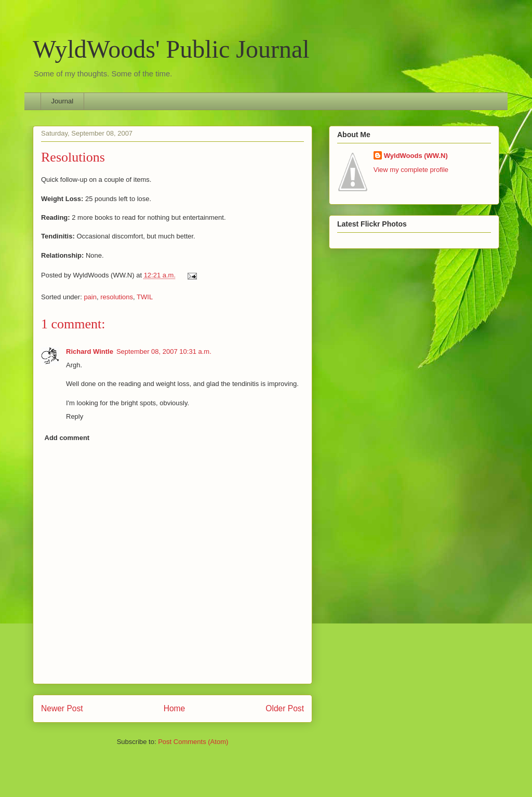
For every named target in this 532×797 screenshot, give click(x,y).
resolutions (117, 297)
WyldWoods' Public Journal (171, 49)
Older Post (285, 708)
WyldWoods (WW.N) (416, 156)
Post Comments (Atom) (193, 742)
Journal (63, 101)
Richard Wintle (90, 351)
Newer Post (62, 708)
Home (175, 708)
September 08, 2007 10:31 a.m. (164, 351)
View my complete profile (411, 170)
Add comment (67, 438)
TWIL (145, 297)
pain (90, 297)
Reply (75, 416)
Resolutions (73, 157)
